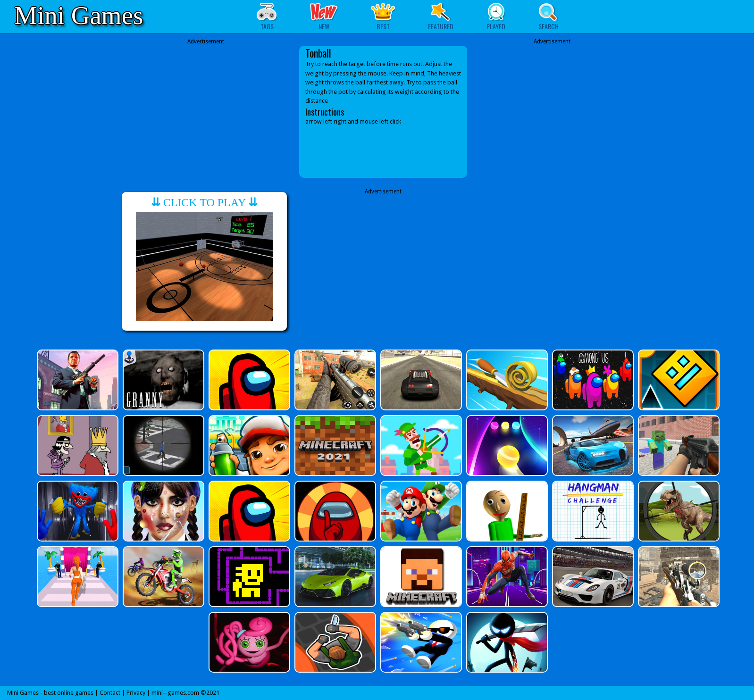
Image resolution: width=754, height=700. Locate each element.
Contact (110, 693)
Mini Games (79, 15)
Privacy (136, 693)
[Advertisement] (206, 105)
